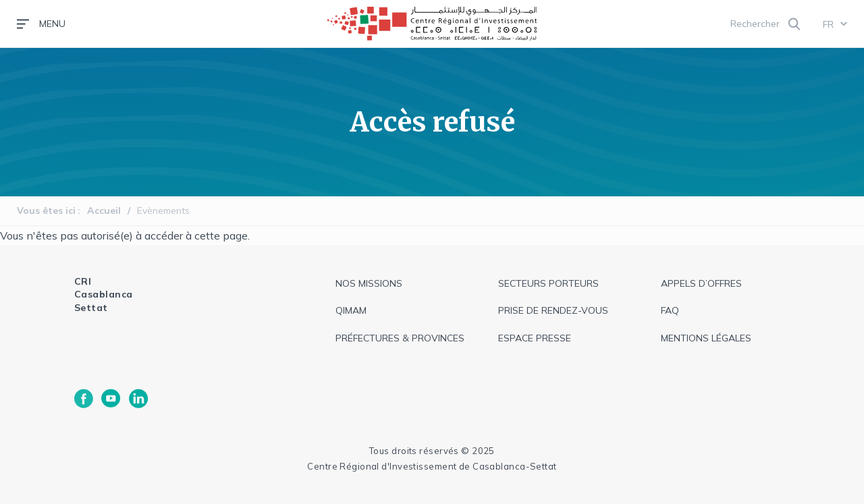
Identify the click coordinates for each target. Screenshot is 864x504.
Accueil (104, 211)
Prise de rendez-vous (553, 310)
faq (670, 310)
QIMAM (351, 310)
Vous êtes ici (46, 211)
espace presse (535, 338)
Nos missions (369, 283)
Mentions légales (706, 338)
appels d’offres (701, 283)
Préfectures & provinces (400, 338)
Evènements (163, 211)
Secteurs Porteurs (548, 283)
